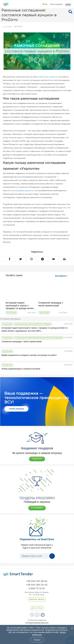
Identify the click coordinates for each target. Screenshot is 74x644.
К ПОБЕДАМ (37, 508)
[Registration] (56, 4)
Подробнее (37, 459)
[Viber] (32, 616)
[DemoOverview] (37, 608)
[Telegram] (42, 616)
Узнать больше (16, 409)
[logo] (18, 574)
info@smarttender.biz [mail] (37, 623)
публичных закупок (48, 77)
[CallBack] (37, 599)
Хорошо (37, 640)
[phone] (37, 581)
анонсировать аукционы (22, 191)
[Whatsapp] (37, 616)
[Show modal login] (45, 4)
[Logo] (6, 4)
